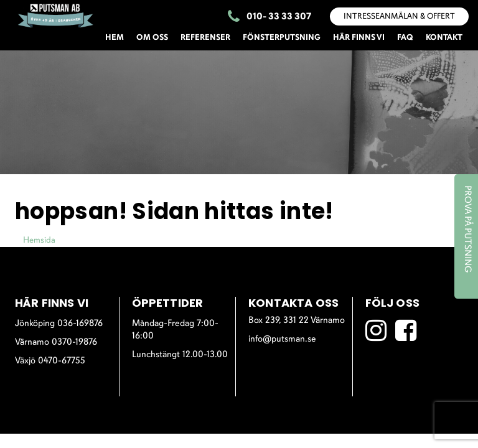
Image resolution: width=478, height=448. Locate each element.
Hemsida (39, 240)
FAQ (405, 38)
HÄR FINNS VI (359, 38)
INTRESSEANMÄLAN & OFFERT (399, 16)
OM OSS (152, 38)
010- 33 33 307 (269, 17)
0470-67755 (62, 361)
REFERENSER (205, 38)
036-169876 (80, 324)
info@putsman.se (282, 339)
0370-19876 (74, 343)
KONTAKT (444, 38)
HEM (115, 38)
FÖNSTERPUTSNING (282, 38)
